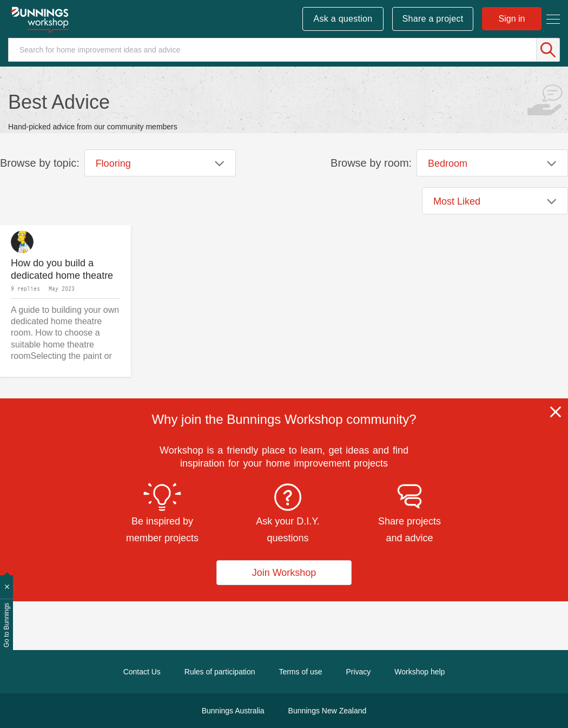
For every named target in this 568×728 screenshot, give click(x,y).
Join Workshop (284, 573)
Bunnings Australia (233, 711)
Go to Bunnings (6, 625)
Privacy (358, 672)
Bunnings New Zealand (328, 711)
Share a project (433, 19)
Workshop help (420, 672)
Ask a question (343, 19)
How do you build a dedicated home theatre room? (62, 269)
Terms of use (300, 672)
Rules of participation (220, 672)
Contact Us (142, 672)
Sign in (512, 19)
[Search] (284, 50)
